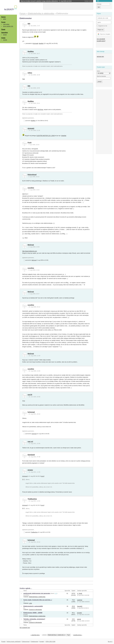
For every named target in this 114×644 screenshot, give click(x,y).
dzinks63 (31, 128)
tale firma (40, 110)
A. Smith (80, 594)
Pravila (3, 642)
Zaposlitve (4, 33)
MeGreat (31, 245)
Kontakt (42, 642)
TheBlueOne (32, 499)
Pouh (30, 143)
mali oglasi (6, 24)
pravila (5, 40)
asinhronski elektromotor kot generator (37, 593)
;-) (24, 602)
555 (29, 24)
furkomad (31, 412)
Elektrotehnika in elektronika (37, 597)
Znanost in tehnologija (35, 610)
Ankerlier (64, 136)
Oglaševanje (34, 642)
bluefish (41, 43)
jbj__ (25, 608)
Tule (23, 79)
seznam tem (100, 57)
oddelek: (54, 635)
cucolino (31, 188)
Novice (3, 17)
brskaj (5, 35)
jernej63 (26, 614)
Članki (3, 29)
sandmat (80, 600)
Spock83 (80, 606)
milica (30, 73)
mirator (30, 470)
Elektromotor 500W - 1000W (33, 613)
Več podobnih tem (25, 628)
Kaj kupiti (35, 43)
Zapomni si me (102, 26)
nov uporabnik (101, 39)
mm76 (30, 395)
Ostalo (3, 38)
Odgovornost (26, 642)
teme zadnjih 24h (8, 26)
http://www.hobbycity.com (30, 251)
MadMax (31, 51)
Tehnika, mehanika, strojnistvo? (34, 619)
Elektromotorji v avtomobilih (33, 606)
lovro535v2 (26, 595)
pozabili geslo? (101, 41)
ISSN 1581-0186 (50, 642)
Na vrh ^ (110, 642)
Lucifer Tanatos (27, 621)
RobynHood (32, 175)
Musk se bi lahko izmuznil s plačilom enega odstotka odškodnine (46, 1)
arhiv (5, 19)
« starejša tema (35, 635)
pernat (79, 619)
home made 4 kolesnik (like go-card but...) (38, 600)
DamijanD (31, 455)
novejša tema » (78, 635)
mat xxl (30, 442)
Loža (30, 603)
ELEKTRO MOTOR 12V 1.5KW (46, 136)
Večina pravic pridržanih (14, 642)
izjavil (43, 476)
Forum (3, 22)
